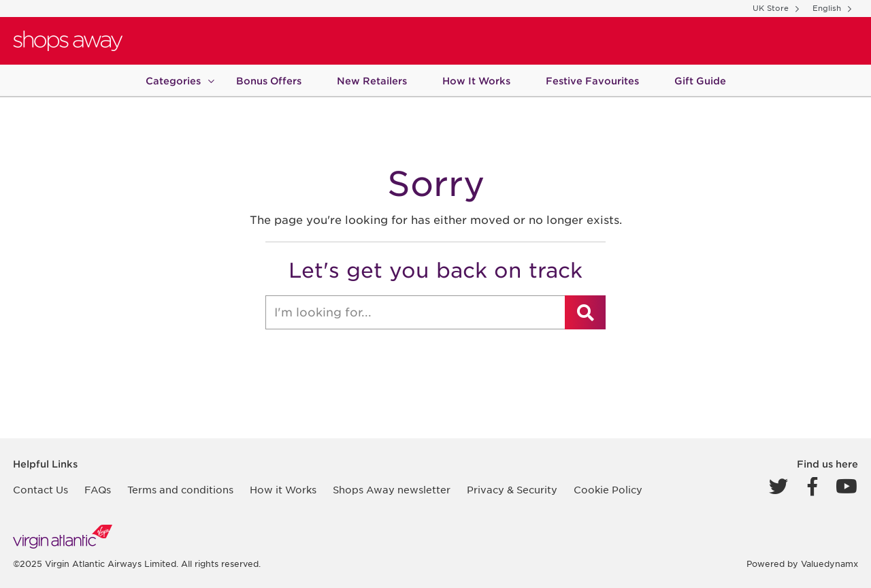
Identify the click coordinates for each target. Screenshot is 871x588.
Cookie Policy (608, 490)
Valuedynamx (829, 564)
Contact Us (40, 490)
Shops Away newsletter (392, 490)
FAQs (98, 490)
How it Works (283, 490)
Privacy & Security (512, 490)
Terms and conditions (180, 490)
